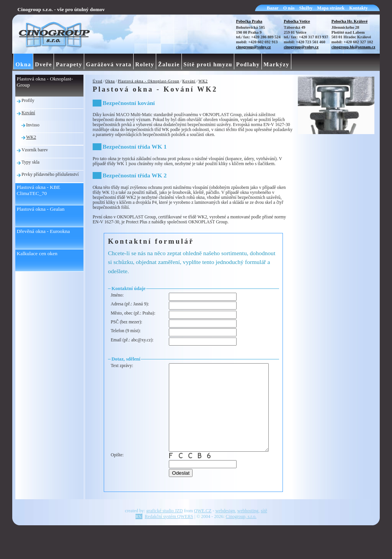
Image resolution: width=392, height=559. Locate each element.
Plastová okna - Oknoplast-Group (149, 81)
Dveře (43, 64)
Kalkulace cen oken (37, 253)
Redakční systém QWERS (169, 539)
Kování (189, 81)
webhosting (248, 533)
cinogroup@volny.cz (254, 47)
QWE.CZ (203, 533)
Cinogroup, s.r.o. (241, 539)
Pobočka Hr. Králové (350, 21)
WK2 (203, 81)
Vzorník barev (35, 150)
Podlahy (248, 64)
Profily (28, 100)
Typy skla (30, 162)
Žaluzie (169, 64)
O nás (289, 8)
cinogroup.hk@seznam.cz (354, 47)
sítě (264, 533)
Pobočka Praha (249, 21)
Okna (110, 81)
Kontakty (359, 8)
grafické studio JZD (164, 533)
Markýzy (276, 64)
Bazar (273, 8)
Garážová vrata (109, 64)
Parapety (69, 64)
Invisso (33, 125)
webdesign (225, 533)
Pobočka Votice (297, 21)
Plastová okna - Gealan (41, 209)
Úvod (98, 81)
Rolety (145, 64)
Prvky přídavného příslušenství (50, 174)
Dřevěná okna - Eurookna (43, 231)
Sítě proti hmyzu (208, 64)
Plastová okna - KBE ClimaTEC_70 (39, 190)
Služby (306, 8)
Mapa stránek (331, 8)
